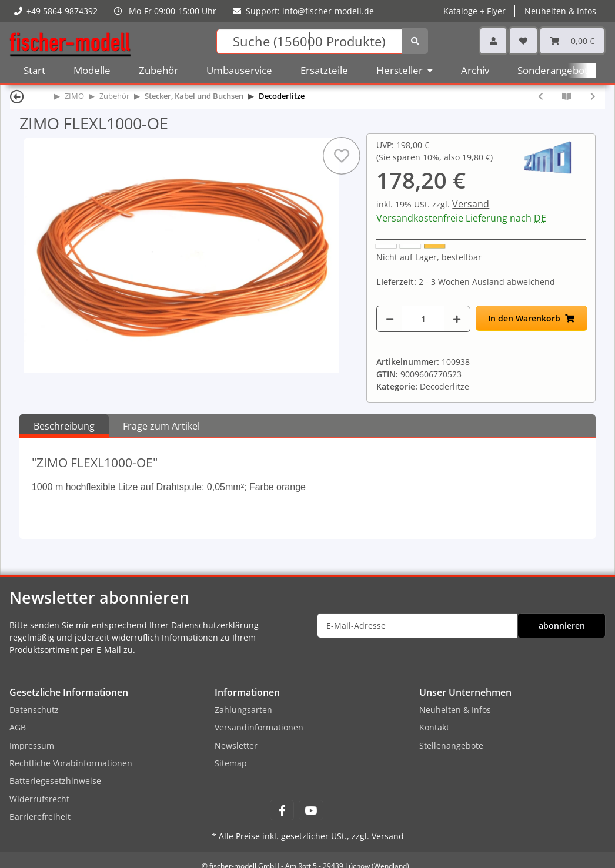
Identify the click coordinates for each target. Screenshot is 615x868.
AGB (18, 727)
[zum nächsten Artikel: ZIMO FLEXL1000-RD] (593, 96)
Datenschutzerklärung (215, 625)
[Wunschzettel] (523, 41)
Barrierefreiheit (40, 817)
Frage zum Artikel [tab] (161, 426)
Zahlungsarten (243, 710)
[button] (493, 41)
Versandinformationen (259, 727)
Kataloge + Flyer (474, 11)
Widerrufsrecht (39, 799)
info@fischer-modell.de (328, 11)
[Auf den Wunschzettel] (342, 156)
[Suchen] (309, 41)
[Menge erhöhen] (457, 319)
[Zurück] (17, 96)
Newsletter (236, 745)
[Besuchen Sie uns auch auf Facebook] (282, 810)
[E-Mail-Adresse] (417, 626)
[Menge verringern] (390, 319)
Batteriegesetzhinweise (55, 781)
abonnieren (562, 626)
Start (34, 70)
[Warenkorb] (572, 41)
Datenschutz (34, 710)
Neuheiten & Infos (560, 11)
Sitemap (231, 763)
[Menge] (423, 319)
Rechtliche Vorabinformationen (71, 763)
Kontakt (434, 727)
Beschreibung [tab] (64, 426)
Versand (471, 204)
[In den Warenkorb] (532, 318)
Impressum (32, 745)
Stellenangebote (451, 745)
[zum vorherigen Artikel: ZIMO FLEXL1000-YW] (541, 96)
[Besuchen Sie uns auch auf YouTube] (311, 810)
